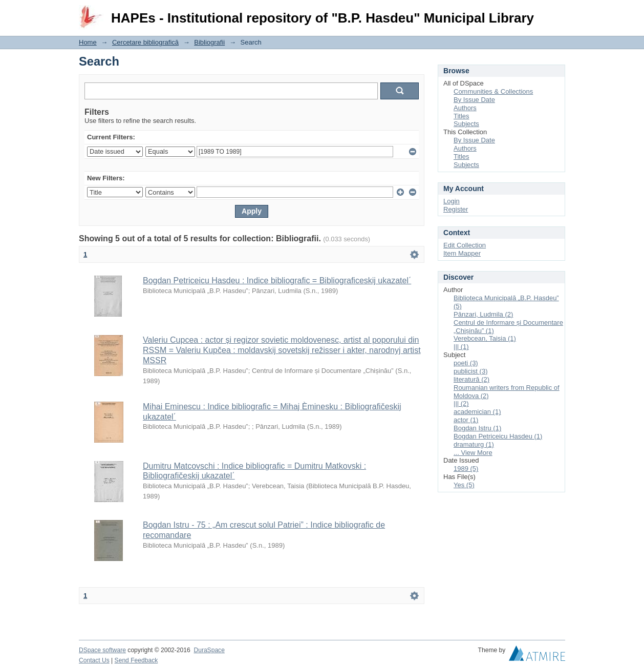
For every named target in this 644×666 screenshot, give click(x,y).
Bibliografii (209, 42)
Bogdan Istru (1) (477, 428)
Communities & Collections (493, 91)
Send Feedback (136, 660)
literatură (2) (471, 379)
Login (557, 13)
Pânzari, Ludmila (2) (483, 314)
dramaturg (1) (474, 444)
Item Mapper (462, 253)
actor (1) (466, 420)
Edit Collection (465, 245)
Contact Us (94, 660)
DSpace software (102, 650)
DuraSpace (209, 650)
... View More (473, 453)
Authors (465, 108)
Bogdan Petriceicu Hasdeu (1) (498, 436)
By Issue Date (474, 100)
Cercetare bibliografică (145, 42)
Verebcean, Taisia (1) (485, 338)
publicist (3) (470, 371)
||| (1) (461, 347)
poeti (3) (466, 363)
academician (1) (477, 412)
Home (88, 42)
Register (456, 209)
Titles (461, 116)
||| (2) (461, 403)
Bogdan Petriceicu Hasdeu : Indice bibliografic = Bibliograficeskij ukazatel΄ (277, 280)
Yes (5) (464, 485)
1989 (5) (466, 469)
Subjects (466, 124)
